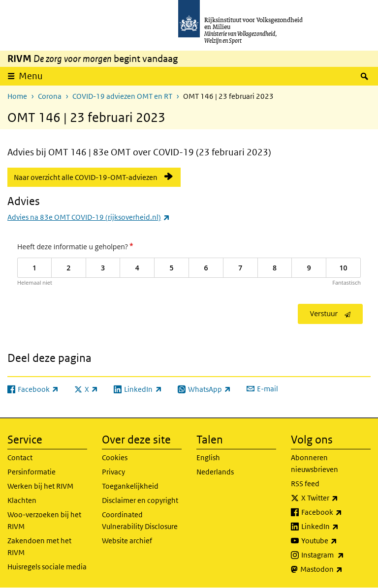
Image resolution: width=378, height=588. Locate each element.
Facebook (336, 512)
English (208, 457)
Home (17, 96)
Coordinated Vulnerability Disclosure (140, 520)
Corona (50, 96)
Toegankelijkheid (130, 486)
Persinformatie (31, 472)
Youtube (336, 541)
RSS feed (305, 484)
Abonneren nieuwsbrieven (315, 463)
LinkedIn (336, 527)
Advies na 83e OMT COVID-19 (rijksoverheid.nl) (89, 217)
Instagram (336, 555)
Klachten (22, 500)
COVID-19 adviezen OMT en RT (122, 96)
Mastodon (335, 569)
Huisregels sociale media (47, 567)
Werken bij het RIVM (40, 486)
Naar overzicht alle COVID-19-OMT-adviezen (86, 177)
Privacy (113, 472)
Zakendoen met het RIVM (39, 546)
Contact (20, 457)
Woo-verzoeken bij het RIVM (44, 520)
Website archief (127, 541)
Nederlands (215, 472)
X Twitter (336, 498)
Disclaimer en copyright (140, 500)
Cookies (115, 457)
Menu (31, 76)
